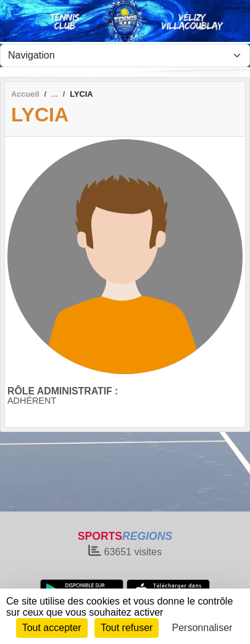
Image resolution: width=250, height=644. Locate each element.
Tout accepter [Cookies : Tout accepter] (52, 628)
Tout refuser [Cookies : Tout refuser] (127, 628)
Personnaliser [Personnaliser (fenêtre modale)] (202, 628)
